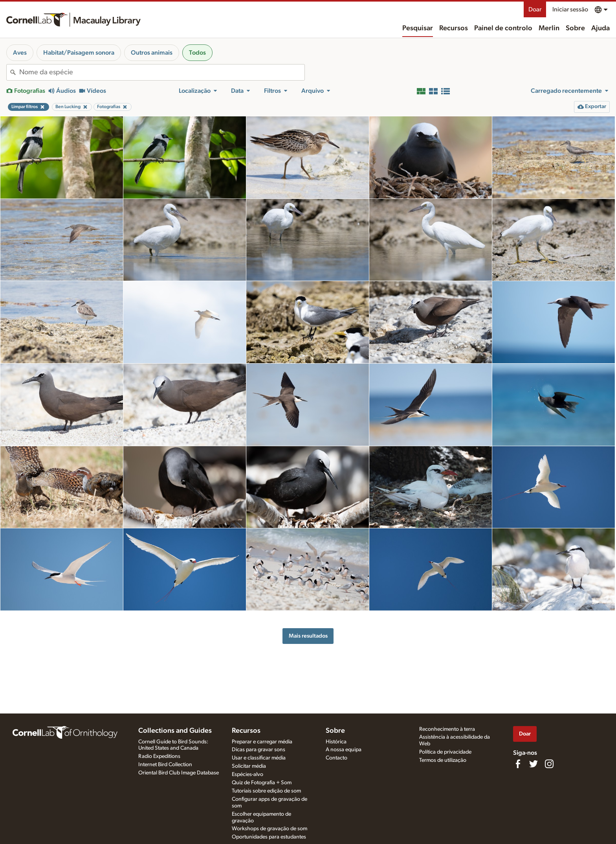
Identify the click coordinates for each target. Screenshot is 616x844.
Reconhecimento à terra (447, 729)
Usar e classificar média (259, 758)
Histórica (336, 742)
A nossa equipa (344, 750)
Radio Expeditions (159, 756)
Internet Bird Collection (165, 765)
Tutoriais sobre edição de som (266, 791)
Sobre (575, 28)
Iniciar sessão (570, 9)
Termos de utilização (443, 760)
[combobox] (162, 72)
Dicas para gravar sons (258, 750)
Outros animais (152, 53)
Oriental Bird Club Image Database (179, 773)
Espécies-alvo (247, 774)
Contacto (336, 758)
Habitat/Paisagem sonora (79, 53)
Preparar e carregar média (262, 742)
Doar (535, 9)
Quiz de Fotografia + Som (262, 783)
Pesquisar (418, 28)
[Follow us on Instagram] (549, 764)
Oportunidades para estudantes (269, 837)
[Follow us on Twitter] (533, 764)
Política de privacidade (445, 752)
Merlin (549, 28)
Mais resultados (308, 636)
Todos (197, 53)
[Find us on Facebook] (518, 764)
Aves (20, 53)
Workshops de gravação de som (269, 829)
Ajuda (600, 28)
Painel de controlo (503, 28)
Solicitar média (249, 766)
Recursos (454, 28)
